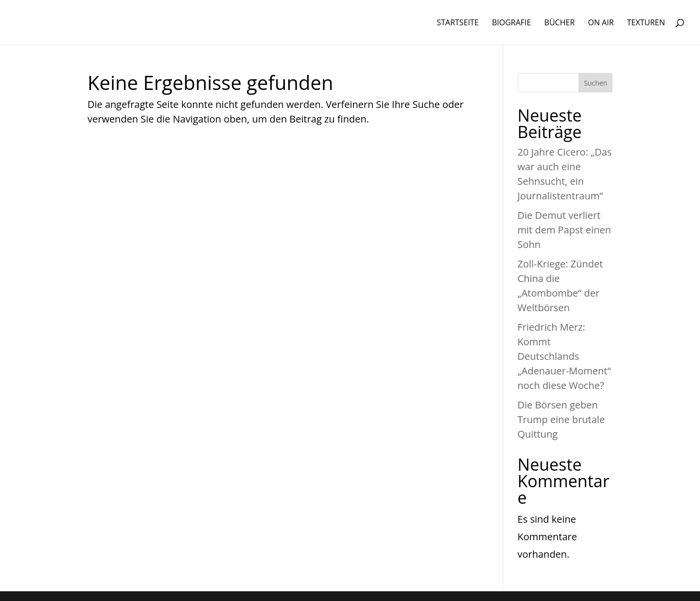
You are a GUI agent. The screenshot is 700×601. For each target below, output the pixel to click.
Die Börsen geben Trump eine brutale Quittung (561, 419)
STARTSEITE (457, 23)
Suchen (595, 83)
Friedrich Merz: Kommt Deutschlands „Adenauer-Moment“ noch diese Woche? (564, 356)
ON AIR (601, 23)
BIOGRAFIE (512, 23)
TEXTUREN (646, 23)
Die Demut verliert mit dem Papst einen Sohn (564, 230)
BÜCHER (560, 23)
